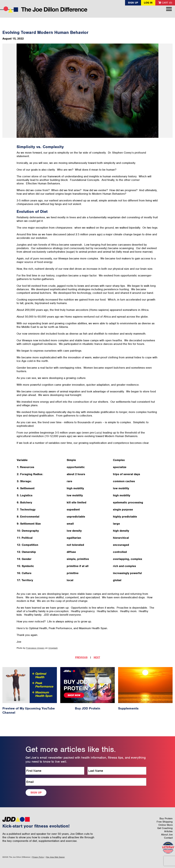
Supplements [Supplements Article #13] (128, 708)
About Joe (167, 835)
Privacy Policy (38, 857)
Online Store (165, 825)
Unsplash (53, 648)
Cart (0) (165, 3)
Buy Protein (166, 819)
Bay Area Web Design (55, 857)
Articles (168, 831)
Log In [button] (148, 3)
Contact (168, 838)
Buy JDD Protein (88, 708)
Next (97, 657)
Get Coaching (165, 828)
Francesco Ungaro (35, 648)
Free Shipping (165, 822)
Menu (169, 9)
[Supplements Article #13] (145, 685)
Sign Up (133, 3)
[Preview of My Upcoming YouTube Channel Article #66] (30, 685)
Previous (81, 657)
